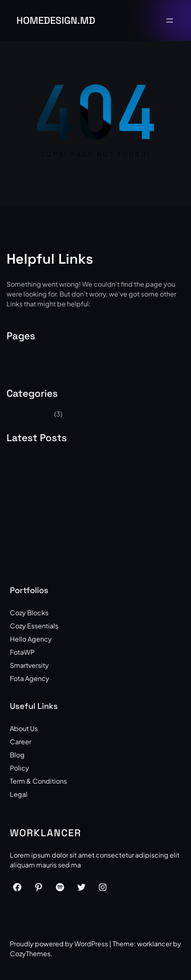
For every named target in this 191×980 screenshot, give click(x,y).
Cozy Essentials (34, 626)
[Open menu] (170, 21)
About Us (24, 728)
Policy (20, 768)
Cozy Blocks (29, 613)
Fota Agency (30, 678)
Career (21, 742)
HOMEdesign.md (56, 20)
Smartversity (29, 665)
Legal (19, 794)
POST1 (18, 495)
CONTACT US (30, 477)
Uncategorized (30, 414)
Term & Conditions (38, 781)
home (16, 356)
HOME (18, 459)
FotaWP (22, 652)
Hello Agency (31, 639)
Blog (17, 755)
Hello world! (29, 513)
